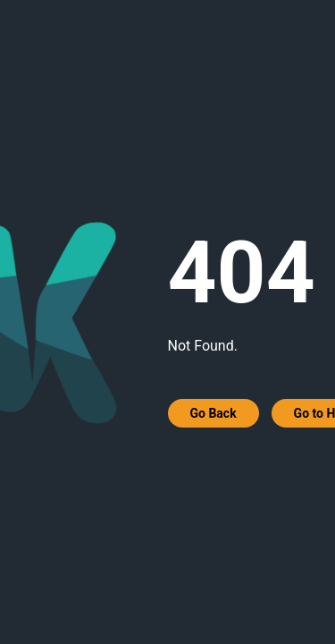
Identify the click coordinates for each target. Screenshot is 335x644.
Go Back (214, 413)
